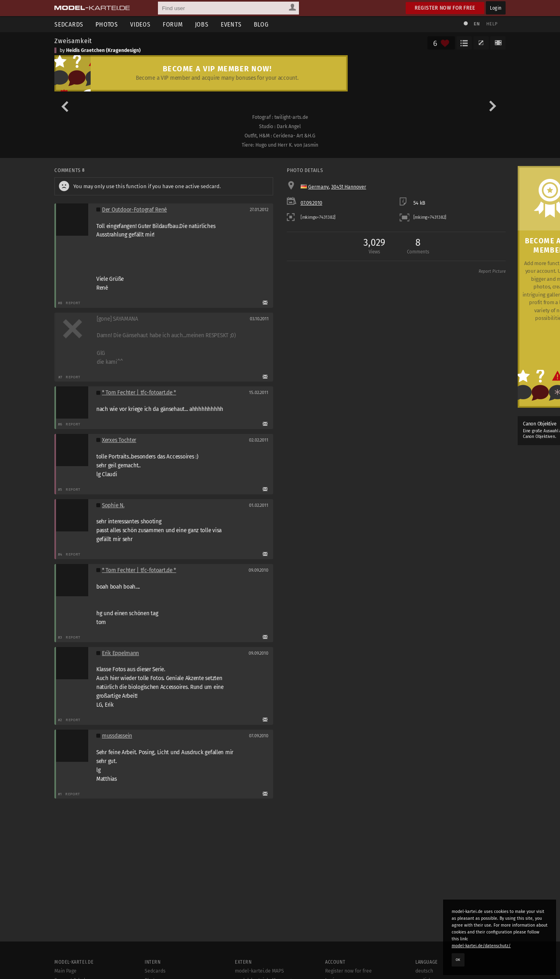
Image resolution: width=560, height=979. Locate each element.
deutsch (424, 971)
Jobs (202, 24)
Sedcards (69, 24)
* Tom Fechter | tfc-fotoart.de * (139, 393)
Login (496, 8)
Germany (318, 187)
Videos (140, 24)
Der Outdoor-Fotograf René (134, 210)
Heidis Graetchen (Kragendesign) (103, 50)
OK (458, 960)
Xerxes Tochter (119, 440)
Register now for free (445, 8)
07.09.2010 (311, 203)
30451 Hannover (349, 187)
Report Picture (492, 272)
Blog (261, 24)
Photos (107, 24)
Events (231, 24)
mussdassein (117, 736)
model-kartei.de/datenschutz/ (481, 946)
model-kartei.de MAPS (259, 971)
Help (492, 24)
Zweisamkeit (73, 41)
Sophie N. (113, 505)
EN (477, 24)
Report (73, 303)
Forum (173, 24)
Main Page (65, 971)
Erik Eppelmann (120, 653)
